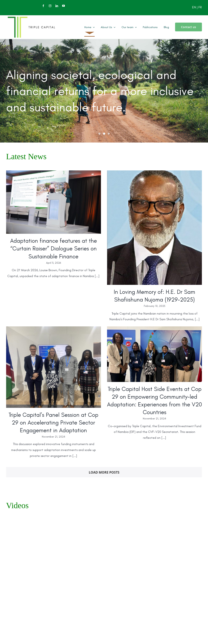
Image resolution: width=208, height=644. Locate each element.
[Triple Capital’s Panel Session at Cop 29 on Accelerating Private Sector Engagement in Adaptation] (54, 367)
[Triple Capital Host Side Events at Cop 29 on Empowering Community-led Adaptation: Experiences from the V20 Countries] (154, 354)
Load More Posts (104, 472)
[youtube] (63, 6)
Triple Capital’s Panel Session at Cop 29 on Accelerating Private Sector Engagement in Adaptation (53, 422)
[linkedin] (57, 6)
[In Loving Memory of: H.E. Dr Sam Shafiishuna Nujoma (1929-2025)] (154, 228)
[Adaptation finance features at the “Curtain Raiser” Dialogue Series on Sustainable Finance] (54, 202)
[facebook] (43, 6)
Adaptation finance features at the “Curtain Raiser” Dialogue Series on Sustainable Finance (54, 248)
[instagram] (50, 6)
